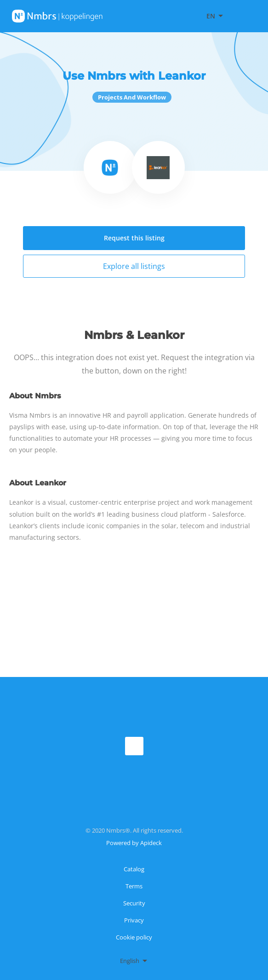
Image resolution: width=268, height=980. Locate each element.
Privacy (134, 920)
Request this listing (134, 238)
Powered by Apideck (134, 843)
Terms (134, 886)
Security (134, 903)
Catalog (134, 869)
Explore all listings (134, 266)
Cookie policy (134, 937)
